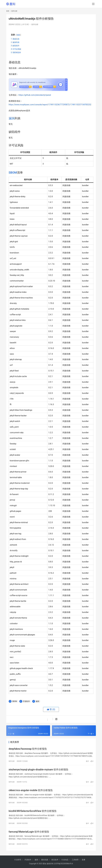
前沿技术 (55, 860)
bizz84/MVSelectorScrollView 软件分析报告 (33, 811)
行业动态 (65, 860)
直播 (83, 860)
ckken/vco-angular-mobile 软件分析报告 (31, 790)
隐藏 (18, 35)
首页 (8, 11)
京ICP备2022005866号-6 (63, 864)
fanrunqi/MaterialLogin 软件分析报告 (29, 832)
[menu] (93, 4)
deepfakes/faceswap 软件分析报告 (28, 749)
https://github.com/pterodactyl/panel (35, 95)
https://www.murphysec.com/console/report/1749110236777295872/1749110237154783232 (50, 105)
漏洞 (12, 118)
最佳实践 (45, 860)
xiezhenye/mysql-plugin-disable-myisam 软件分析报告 (39, 770)
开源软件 (26, 701)
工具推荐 (75, 860)
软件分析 (35, 24)
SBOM (13, 173)
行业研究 (18, 860)
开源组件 (28, 860)
